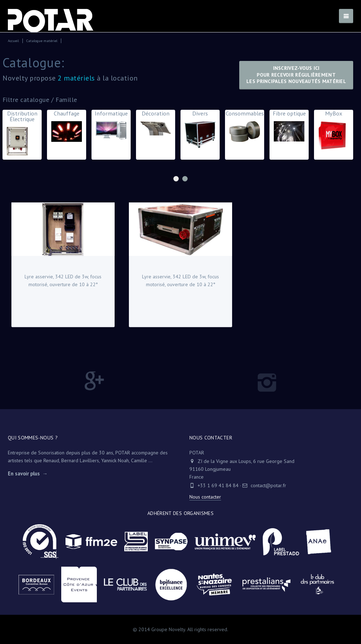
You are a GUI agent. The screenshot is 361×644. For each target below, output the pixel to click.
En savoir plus (24, 473)
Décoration (156, 124)
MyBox (334, 132)
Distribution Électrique (22, 134)
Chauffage (67, 128)
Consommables (245, 128)
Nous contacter (205, 497)
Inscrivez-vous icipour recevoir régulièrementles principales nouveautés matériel (296, 75)
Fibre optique (289, 127)
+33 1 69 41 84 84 (218, 485)
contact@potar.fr (264, 485)
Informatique (111, 127)
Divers (200, 131)
